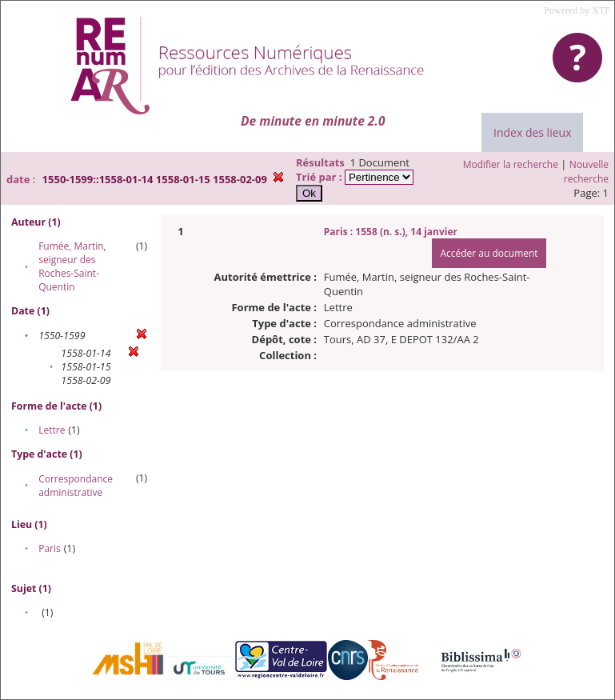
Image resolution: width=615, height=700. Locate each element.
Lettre (52, 430)
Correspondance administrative (76, 486)
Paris (50, 548)
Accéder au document (489, 253)
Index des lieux (532, 132)
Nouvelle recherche (586, 172)
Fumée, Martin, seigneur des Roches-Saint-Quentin (72, 266)
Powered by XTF (577, 10)
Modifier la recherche (511, 164)
